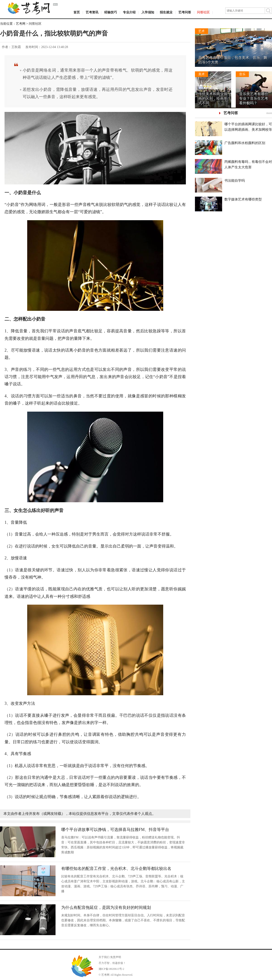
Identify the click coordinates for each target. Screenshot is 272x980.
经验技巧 (111, 12)
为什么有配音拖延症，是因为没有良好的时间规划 (106, 908)
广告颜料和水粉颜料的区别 (245, 143)
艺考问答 (185, 12)
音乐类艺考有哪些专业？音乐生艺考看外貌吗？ (254, 98)
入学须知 (148, 12)
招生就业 (166, 12)
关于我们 (104, 957)
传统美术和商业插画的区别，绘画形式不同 (213, 98)
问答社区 (203, 12)
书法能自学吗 (235, 181)
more (269, 113)
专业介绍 (129, 12)
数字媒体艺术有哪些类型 (243, 199)
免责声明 (116, 957)
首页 (77, 12)
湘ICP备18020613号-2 (111, 969)
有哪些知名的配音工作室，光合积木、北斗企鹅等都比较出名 (116, 869)
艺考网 (21, 24)
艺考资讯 (92, 12)
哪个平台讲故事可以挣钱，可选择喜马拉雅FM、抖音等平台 (115, 830)
